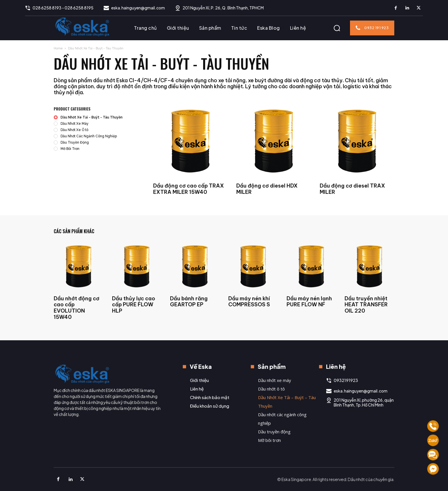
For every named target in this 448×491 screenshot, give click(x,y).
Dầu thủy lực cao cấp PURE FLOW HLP (134, 305)
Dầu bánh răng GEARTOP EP (189, 302)
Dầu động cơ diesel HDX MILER (267, 189)
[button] (337, 28)
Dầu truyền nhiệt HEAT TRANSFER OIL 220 (366, 305)
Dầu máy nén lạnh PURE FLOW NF (309, 302)
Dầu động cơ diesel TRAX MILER (352, 189)
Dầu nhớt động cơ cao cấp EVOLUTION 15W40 (77, 308)
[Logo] (82, 27)
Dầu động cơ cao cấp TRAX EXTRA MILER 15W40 (189, 189)
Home (58, 48)
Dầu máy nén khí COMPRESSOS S (249, 302)
